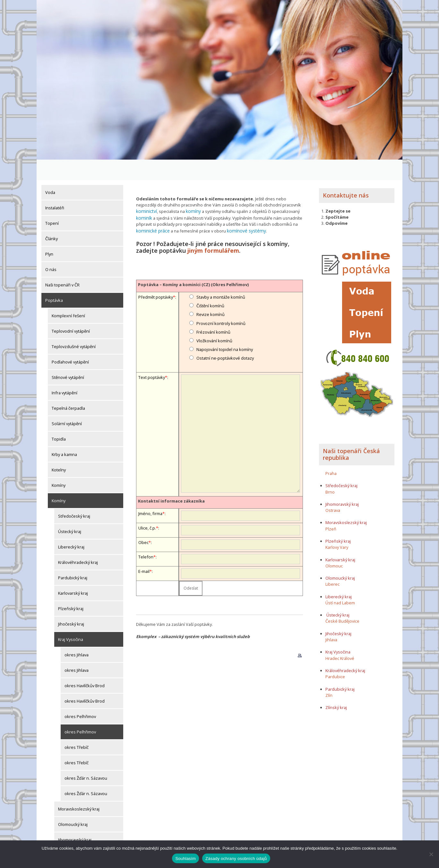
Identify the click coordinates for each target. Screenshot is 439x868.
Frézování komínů (213, 309)
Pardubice (335, 656)
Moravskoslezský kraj (79, 788)
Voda (50, 172)
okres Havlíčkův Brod (85, 665)
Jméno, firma (150, 491)
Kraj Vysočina (71, 619)
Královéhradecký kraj (78, 542)
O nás (51, 249)
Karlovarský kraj (73, 573)
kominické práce (152, 209)
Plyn (49, 233)
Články (52, 218)
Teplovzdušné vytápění (74, 326)
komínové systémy (242, 209)
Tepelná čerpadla (68, 388)
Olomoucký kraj (73, 804)
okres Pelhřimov (80, 696)
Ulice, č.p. (147, 505)
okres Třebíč (77, 727)
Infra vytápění (65, 372)
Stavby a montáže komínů (221, 274)
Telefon (146, 534)
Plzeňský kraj (71, 588)
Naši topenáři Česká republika (351, 434)
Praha (331, 452)
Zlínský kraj (69, 835)
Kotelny (59, 449)
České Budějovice (342, 601)
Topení (52, 203)
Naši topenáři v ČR (62, 264)
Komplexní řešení (68, 295)
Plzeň (331, 508)
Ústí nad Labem (340, 582)
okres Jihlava (77, 634)
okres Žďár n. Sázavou (86, 758)
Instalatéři (55, 187)
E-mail (144, 548)
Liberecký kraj (71, 526)
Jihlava (331, 619)
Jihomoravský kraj (75, 819)
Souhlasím (185, 859)
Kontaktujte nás (346, 175)
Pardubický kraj (73, 557)
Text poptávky (152, 355)
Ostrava (333, 490)
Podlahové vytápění (70, 341)
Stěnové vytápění (68, 357)
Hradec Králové (340, 637)
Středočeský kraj (74, 495)
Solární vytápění (67, 403)
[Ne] (431, 854)
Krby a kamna (64, 434)
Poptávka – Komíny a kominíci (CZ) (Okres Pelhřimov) (193, 262)
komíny (191, 190)
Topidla (59, 418)
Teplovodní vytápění (71, 311)
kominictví (146, 190)
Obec (143, 520)
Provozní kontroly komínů (221, 301)
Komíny (59, 465)
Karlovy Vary (337, 527)
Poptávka (54, 280)
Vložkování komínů (214, 318)
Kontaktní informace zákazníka (171, 478)
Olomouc (334, 545)
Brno (330, 471)
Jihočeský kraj (71, 603)
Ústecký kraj (70, 511)
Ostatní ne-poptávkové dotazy (225, 336)
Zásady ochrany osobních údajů (236, 859)
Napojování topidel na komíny (225, 327)
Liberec (332, 564)
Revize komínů (211, 292)
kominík (144, 197)
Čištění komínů (210, 283)
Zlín (329, 674)
